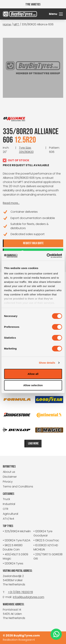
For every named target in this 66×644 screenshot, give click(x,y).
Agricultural (10, 514)
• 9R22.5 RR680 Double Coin (13, 547)
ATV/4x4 (8, 519)
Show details (47, 363)
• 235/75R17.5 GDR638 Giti (48, 556)
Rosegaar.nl (27, 640)
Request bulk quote (33, 243)
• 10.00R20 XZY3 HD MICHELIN (46, 547)
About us (9, 472)
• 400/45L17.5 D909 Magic (15, 556)
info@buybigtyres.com (29, 597)
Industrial (9, 504)
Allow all (33, 374)
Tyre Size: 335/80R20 (26, 150)
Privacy (8, 482)
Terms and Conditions (18, 486)
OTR (6, 509)
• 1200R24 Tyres (13, 563)
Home (7, 24)
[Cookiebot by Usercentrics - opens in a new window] (47, 256)
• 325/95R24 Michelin (17, 531)
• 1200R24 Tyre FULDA (17, 540)
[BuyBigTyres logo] (10, 14)
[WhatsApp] (56, 634)
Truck (6, 499)
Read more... (11, 203)
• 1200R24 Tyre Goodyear (43, 533)
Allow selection (33, 385)
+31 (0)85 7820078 (20, 592)
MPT (16, 24)
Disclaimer (10, 477)
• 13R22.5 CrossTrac (46, 540)
